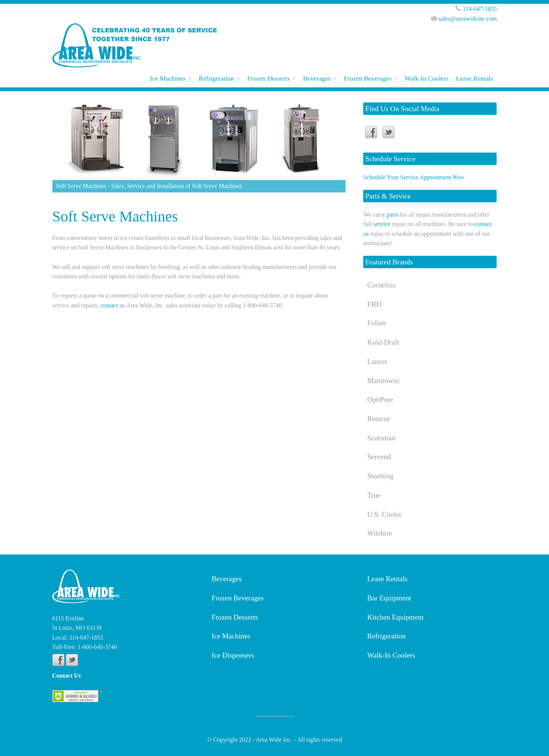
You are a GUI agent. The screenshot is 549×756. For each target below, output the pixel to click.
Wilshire (379, 533)
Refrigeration (216, 78)
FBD (374, 304)
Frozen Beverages (368, 78)
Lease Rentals (474, 78)
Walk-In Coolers (427, 78)
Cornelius (381, 285)
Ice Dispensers (233, 655)
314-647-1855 (480, 9)
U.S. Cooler (384, 514)
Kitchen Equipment (396, 617)
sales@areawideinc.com (468, 19)
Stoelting (380, 476)
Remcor (378, 419)
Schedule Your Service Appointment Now (414, 177)
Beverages (317, 78)
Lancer (377, 361)
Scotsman (381, 438)
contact (110, 305)
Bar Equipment (389, 598)
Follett (376, 323)
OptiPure (380, 399)
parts (392, 215)
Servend (379, 457)
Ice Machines (168, 78)
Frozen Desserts (268, 78)
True (374, 495)
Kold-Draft (383, 342)
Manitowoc (383, 381)
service (382, 224)
